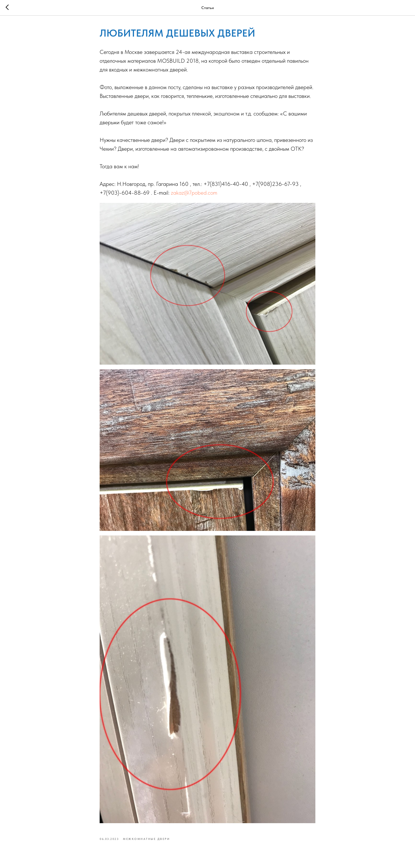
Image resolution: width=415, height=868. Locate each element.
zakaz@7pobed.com (194, 193)
